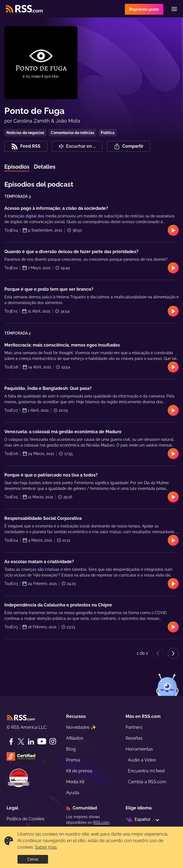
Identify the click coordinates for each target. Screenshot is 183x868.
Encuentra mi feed (146, 771)
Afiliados (75, 738)
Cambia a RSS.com (147, 782)
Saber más (46, 847)
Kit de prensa (79, 771)
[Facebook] (11, 742)
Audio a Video (142, 760)
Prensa (73, 760)
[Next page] (173, 653)
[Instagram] (53, 741)
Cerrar (33, 859)
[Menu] (174, 9)
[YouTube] (42, 741)
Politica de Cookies (26, 819)
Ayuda (73, 793)
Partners (134, 727)
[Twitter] (21, 742)
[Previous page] (158, 653)
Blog (71, 749)
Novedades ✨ (81, 727)
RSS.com (101, 823)
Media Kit (75, 782)
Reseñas (134, 738)
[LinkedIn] (31, 742)
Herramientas (139, 749)
